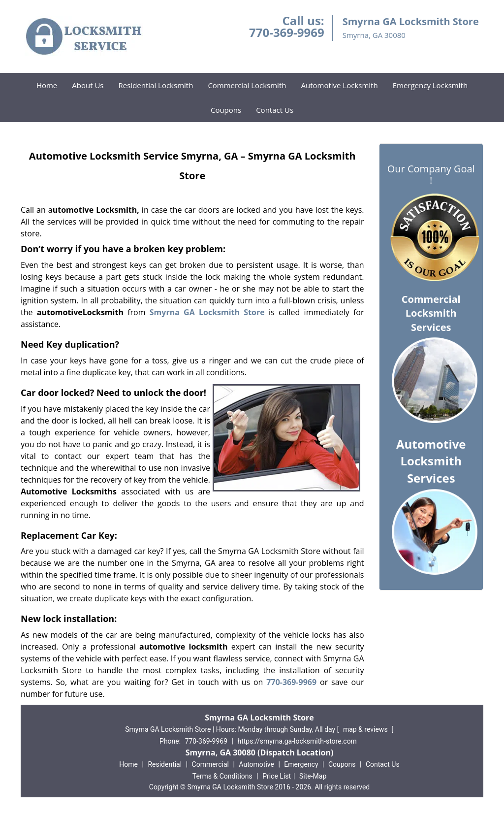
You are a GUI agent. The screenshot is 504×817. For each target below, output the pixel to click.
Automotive (256, 764)
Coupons (226, 110)
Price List (277, 776)
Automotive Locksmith (339, 85)
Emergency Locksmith (430, 85)
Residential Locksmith (156, 85)
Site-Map (313, 776)
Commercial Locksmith (247, 85)
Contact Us (275, 110)
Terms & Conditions (222, 776)
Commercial (210, 764)
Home (47, 85)
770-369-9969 (287, 32)
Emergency (301, 764)
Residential (165, 764)
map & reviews (366, 729)
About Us (88, 85)
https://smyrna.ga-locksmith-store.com (297, 741)
